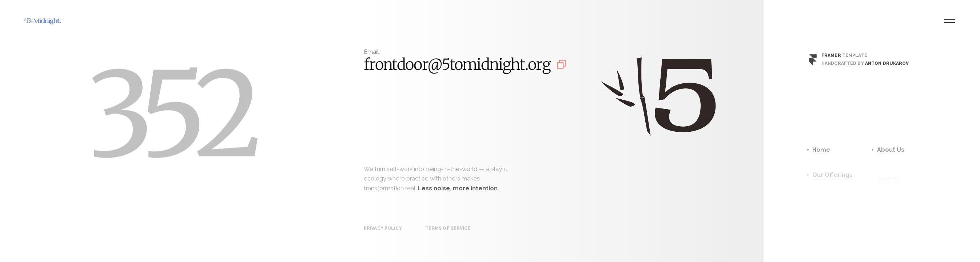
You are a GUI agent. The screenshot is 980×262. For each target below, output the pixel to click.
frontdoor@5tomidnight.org (457, 65)
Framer (831, 59)
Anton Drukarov (887, 67)
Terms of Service (448, 233)
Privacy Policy (383, 233)
